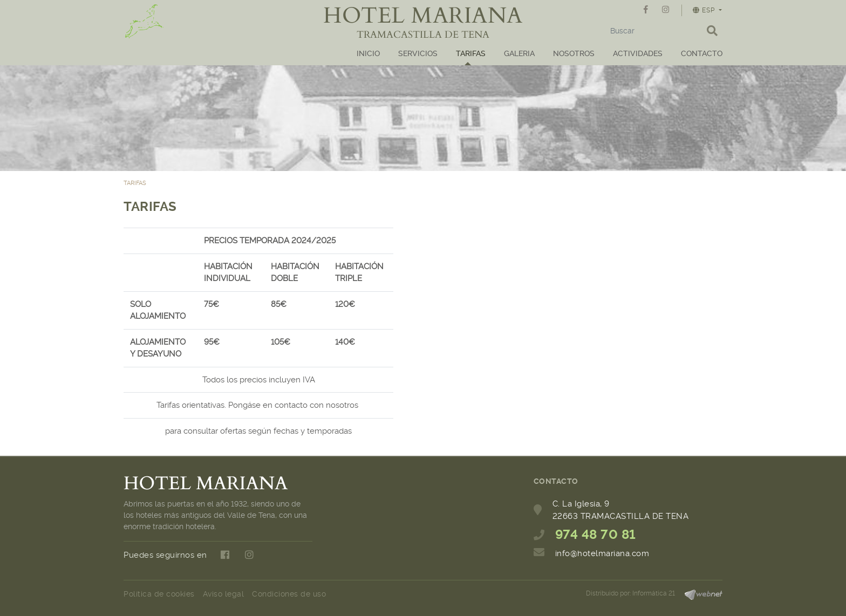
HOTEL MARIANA (423, 16)
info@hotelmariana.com (602, 553)
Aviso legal (224, 594)
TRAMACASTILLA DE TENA (423, 35)
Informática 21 (654, 593)
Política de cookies (159, 594)
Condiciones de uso (289, 594)
